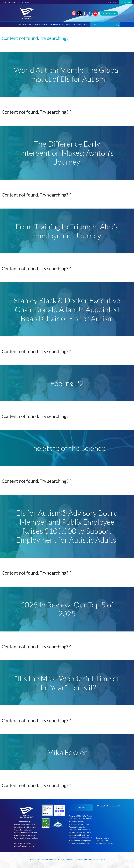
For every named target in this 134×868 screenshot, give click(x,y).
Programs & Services (38, 25)
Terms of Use (34, 859)
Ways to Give (83, 25)
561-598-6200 (23, 2)
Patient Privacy (99, 859)
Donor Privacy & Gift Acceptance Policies (57, 859)
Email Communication (83, 859)
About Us (21, 25)
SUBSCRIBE (81, 808)
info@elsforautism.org (105, 843)
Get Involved (69, 25)
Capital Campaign (109, 13)
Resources (55, 25)
